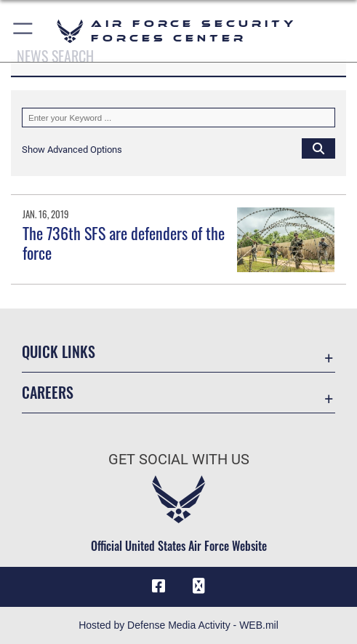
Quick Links (59, 351)
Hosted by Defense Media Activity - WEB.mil (178, 625)
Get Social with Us (179, 460)
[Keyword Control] (178, 117)
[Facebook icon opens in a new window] (159, 587)
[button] (24, 31)
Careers (48, 392)
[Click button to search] (318, 148)
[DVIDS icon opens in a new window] (198, 587)
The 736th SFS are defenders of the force (124, 242)
